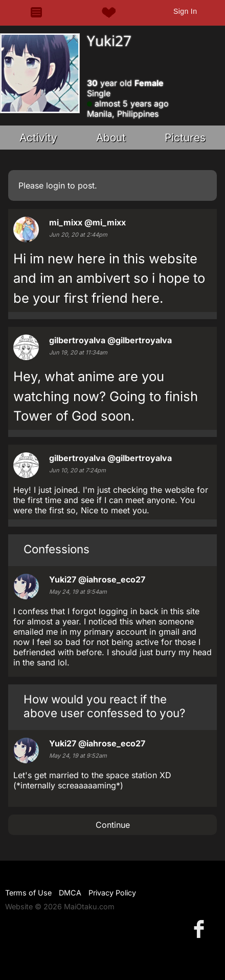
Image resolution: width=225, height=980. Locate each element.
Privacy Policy (112, 893)
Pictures (185, 138)
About (111, 138)
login (55, 185)
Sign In (185, 11)
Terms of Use (28, 893)
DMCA (70, 893)
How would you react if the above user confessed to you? (104, 706)
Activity (38, 138)
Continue (113, 825)
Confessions (57, 549)
